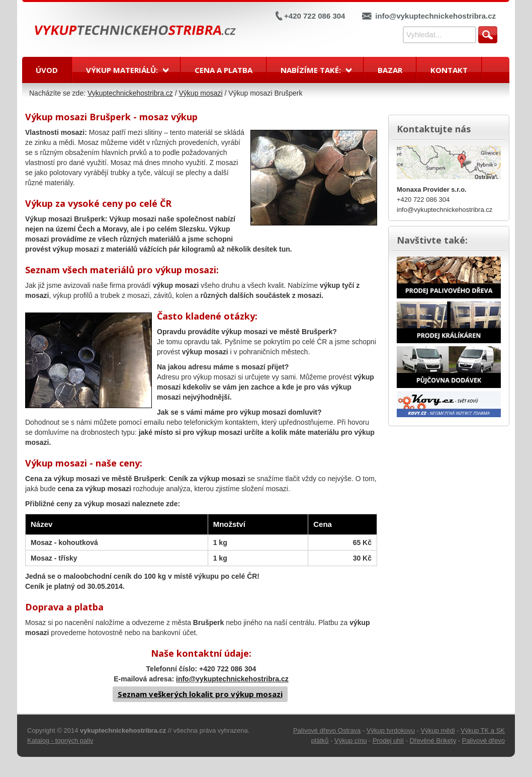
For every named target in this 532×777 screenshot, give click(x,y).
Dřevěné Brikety (433, 741)
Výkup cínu (350, 741)
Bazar (390, 70)
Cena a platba (224, 70)
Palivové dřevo (483, 741)
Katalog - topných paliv (60, 741)
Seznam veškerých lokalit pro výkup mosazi (200, 694)
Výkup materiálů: (122, 70)
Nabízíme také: (311, 70)
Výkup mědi (438, 730)
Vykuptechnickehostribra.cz (130, 93)
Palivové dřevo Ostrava (327, 730)
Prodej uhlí (388, 741)
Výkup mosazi (201, 93)
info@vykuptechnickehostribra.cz (435, 16)
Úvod (47, 70)
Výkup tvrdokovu (391, 730)
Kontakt (449, 70)
